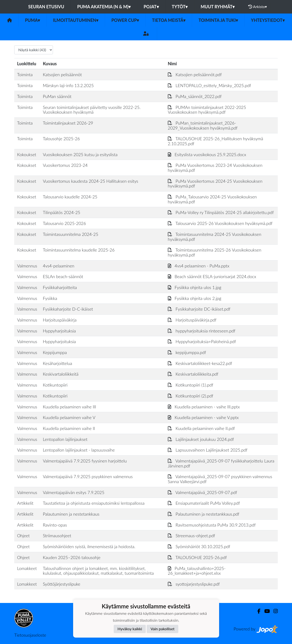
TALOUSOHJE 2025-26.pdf (197, 557)
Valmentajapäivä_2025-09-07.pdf (203, 492)
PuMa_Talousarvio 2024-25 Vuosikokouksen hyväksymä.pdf (212, 199)
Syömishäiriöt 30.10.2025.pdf (199, 546)
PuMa (32, 20)
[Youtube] (265, 611)
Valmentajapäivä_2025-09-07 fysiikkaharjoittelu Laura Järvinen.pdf (221, 463)
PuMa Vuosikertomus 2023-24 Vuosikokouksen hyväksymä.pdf (215, 168)
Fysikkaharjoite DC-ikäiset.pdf (199, 309)
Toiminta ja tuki (218, 20)
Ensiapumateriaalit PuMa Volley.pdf (204, 503)
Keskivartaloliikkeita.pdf (193, 374)
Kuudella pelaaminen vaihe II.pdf (201, 428)
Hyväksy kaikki (130, 629)
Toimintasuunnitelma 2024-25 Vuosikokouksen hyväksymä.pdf (215, 237)
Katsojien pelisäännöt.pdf (195, 75)
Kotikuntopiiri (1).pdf (191, 385)
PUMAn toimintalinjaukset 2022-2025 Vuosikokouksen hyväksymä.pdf (207, 110)
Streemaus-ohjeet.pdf (191, 536)
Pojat (151, 7)
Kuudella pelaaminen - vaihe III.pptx (204, 407)
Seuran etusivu (46, 7)
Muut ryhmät (218, 7)
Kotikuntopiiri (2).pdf (191, 396)
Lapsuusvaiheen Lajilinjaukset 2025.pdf (208, 450)
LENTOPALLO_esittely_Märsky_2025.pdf (210, 85)
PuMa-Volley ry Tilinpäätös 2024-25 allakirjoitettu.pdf (221, 212)
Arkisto (258, 7)
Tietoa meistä (169, 20)
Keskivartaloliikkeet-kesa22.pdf (200, 363)
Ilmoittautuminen (76, 20)
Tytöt (180, 7)
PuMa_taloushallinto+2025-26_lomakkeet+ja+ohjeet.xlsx (197, 571)
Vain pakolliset (162, 629)
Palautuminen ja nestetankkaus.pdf (204, 514)
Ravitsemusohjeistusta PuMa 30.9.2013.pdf (212, 525)
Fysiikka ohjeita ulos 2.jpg (195, 298)
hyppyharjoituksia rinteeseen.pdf (202, 331)
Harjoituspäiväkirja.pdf (192, 320)
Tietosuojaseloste (30, 635)
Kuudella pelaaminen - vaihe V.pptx (203, 417)
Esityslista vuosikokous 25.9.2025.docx (207, 154)
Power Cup (125, 20)
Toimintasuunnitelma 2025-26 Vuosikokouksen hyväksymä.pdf (215, 252)
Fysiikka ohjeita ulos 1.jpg (195, 287)
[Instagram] (274, 611)
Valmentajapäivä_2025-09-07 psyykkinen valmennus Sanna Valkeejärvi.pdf (220, 479)
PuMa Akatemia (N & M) (104, 7)
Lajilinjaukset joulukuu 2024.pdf (201, 439)
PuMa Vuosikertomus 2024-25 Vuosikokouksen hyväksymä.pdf (215, 184)
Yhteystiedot (268, 20)
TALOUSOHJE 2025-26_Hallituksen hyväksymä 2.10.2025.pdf (215, 141)
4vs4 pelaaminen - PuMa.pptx (199, 266)
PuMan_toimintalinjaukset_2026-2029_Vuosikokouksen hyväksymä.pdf (203, 125)
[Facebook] (257, 611)
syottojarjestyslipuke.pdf (194, 584)
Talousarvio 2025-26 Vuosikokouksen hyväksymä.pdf (220, 223)
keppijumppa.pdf (187, 352)
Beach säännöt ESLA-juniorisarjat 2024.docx (212, 276)
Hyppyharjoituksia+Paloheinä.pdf (202, 341)
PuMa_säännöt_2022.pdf (195, 96)
